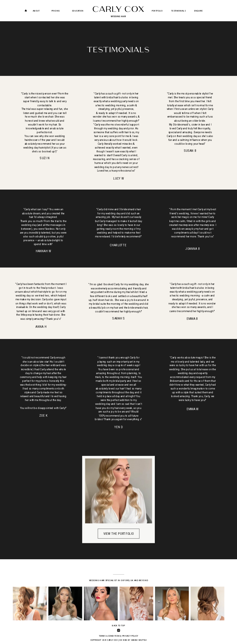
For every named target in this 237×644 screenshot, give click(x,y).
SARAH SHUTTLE (139, 640)
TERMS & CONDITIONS (110, 636)
